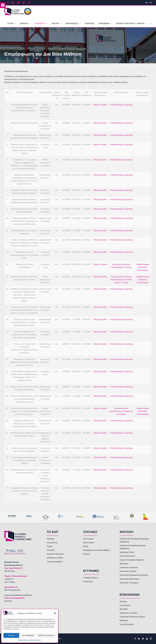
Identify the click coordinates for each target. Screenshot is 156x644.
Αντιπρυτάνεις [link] (52, 543)
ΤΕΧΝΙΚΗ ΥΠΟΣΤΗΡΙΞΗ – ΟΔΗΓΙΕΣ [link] (130, 24)
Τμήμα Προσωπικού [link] (127, 556)
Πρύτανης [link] (51, 539)
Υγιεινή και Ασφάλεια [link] (55, 562)
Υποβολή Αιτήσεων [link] (91, 578)
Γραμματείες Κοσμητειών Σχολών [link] (132, 617)
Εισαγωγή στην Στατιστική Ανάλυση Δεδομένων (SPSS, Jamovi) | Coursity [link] (121, 280)
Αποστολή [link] (51, 550)
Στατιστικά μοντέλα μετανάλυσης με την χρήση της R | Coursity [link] (121, 411)
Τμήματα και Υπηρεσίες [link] (129, 613)
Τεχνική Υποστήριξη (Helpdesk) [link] (132, 560)
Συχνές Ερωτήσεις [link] (127, 624)
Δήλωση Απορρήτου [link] (35, 640)
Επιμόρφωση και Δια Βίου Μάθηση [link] (97, 550)
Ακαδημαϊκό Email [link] (127, 552)
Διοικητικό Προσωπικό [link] (55, 554)
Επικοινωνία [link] (88, 582)
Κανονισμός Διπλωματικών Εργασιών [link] (134, 575)
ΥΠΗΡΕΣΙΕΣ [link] (89, 24)
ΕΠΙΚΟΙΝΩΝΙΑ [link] (104, 24)
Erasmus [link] (87, 554)
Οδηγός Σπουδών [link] (100, 105)
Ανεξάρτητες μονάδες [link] (55, 558)
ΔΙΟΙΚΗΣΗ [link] (24, 24)
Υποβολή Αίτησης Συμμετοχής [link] (121, 105)
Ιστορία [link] (50, 546)
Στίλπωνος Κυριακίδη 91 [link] (14, 598)
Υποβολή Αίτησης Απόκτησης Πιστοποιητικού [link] (143, 267)
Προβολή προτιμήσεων (46, 635)
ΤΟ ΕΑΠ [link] (10, 24)
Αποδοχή (11, 635)
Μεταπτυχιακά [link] (89, 543)
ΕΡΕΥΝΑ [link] (55, 24)
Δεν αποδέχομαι (28, 635)
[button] (55, 613)
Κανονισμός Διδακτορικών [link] (130, 579)
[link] (3, 5)
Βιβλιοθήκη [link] (124, 564)
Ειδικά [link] (86, 546)
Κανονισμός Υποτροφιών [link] (129, 583)
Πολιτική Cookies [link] (23, 640)
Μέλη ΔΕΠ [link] (124, 609)
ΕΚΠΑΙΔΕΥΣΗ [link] (40, 24)
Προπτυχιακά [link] (88, 539)
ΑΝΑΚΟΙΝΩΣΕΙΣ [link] (72, 24)
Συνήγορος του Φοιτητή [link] (129, 567)
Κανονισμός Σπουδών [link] (128, 571)
